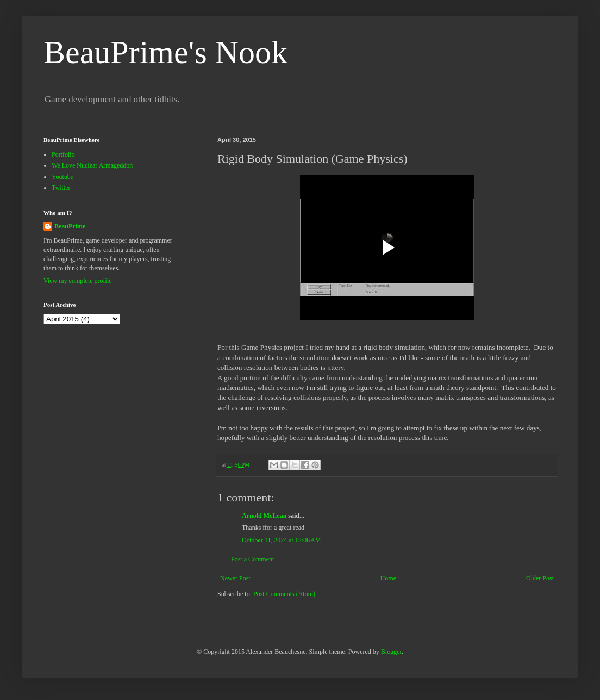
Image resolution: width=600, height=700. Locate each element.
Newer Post (235, 578)
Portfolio (63, 154)
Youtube (62, 177)
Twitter (61, 188)
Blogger (391, 652)
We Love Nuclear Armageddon (92, 165)
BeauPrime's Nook (165, 52)
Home (388, 578)
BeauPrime (70, 226)
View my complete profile (78, 281)
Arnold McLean (264, 516)
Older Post (540, 578)
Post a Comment (252, 559)
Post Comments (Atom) (284, 594)
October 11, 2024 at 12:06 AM (281, 540)
